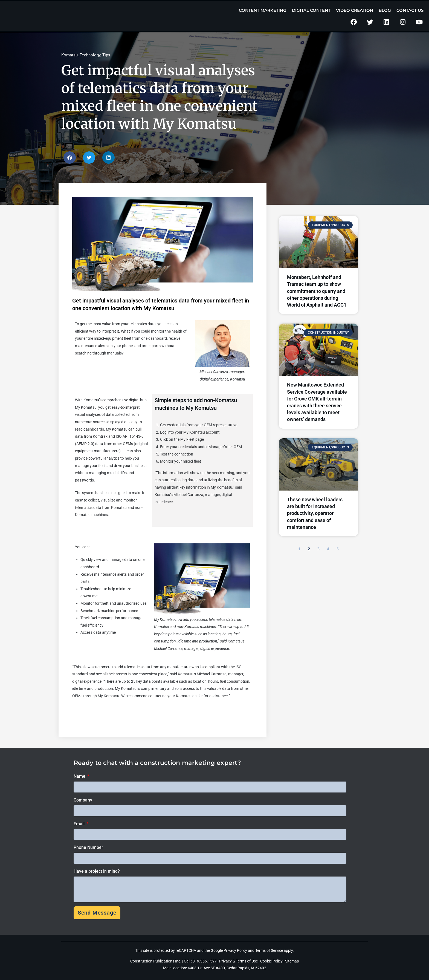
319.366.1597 (205, 961)
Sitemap (292, 961)
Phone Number (88, 847)
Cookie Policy (271, 961)
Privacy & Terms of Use (238, 961)
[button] (70, 158)
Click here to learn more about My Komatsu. (109, 714)
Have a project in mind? (97, 871)
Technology (90, 55)
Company (83, 800)
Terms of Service (269, 950)
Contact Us (410, 10)
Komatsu (69, 55)
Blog (385, 10)
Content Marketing (263, 10)
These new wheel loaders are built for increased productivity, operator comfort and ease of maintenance (315, 513)
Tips (106, 55)
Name (80, 776)
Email (80, 824)
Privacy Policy (235, 950)
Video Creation (355, 10)
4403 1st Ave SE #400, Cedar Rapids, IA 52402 (227, 968)
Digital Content (311, 10)
